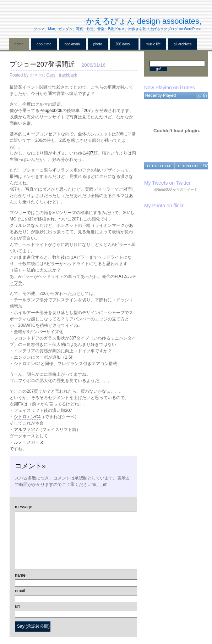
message (24, 507)
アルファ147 (26, 430)
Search (155, 59)
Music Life (153, 44)
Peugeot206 (51, 111)
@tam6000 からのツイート (176, 189)
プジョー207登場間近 (42, 64)
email (20, 591)
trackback (68, 75)
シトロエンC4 (27, 417)
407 (90, 153)
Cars (51, 75)
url (17, 606)
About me (44, 44)
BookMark (72, 44)
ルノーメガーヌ (29, 442)
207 (87, 111)
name (20, 575)
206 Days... (124, 44)
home (19, 44)
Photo (98, 44)
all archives (183, 44)
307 (69, 410)
